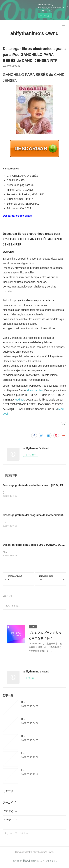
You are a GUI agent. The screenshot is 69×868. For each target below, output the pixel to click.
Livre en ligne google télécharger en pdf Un (42, 754)
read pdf (19, 400)
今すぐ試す (45, 16)
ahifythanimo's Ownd (35, 33)
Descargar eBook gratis (17, 216)
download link (35, 390)
